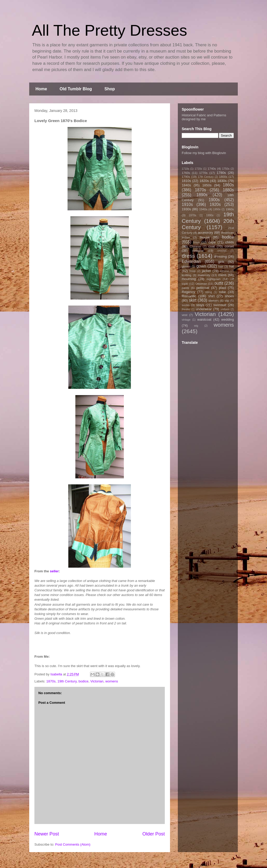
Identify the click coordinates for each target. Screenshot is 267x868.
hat (232, 266)
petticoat (203, 288)
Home (41, 89)
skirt (193, 300)
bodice (83, 681)
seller (54, 571)
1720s (198, 169)
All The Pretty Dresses (110, 30)
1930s (186, 209)
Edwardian (191, 261)
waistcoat (204, 319)
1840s (186, 185)
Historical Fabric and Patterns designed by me (204, 117)
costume (198, 251)
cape (212, 242)
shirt (211, 296)
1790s (186, 177)
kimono (225, 271)
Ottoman (201, 284)
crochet (222, 251)
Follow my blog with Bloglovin (204, 153)
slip (227, 300)
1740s (212, 169)
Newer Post (47, 834)
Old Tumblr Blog (76, 89)
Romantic (189, 296)
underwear (204, 309)
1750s (226, 169)
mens (222, 275)
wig (196, 326)
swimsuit (220, 305)
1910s (187, 204)
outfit (219, 283)
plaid (222, 288)
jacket (206, 271)
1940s (203, 209)
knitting (187, 275)
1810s (186, 181)
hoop (193, 271)
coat (212, 246)
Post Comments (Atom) (73, 844)
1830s (222, 181)
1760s (186, 173)
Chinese (195, 246)
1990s (210, 215)
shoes (229, 296)
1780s (221, 173)
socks (186, 305)
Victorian (97, 681)
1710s (185, 169)
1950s (217, 209)
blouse (205, 237)
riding (208, 292)
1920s (215, 204)
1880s (229, 190)
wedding (228, 319)
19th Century (67, 681)
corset (229, 246)
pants (186, 288)
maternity (204, 275)
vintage (186, 320)
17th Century (206, 177)
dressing (220, 256)
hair (221, 266)
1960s (230, 209)
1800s (223, 177)
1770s (203, 173)
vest (184, 315)
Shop (110, 89)
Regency (188, 292)
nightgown (214, 279)
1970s (192, 215)
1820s (204, 181)
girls (221, 262)
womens (112, 681)
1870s (51, 681)
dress (188, 256)
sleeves (214, 300)
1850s (207, 185)
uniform (225, 309)
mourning (189, 279)
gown (201, 266)
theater (186, 309)
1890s (202, 195)
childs (230, 242)
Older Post (154, 834)
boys (196, 242)
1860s (228, 185)
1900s (214, 200)
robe (222, 292)
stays (200, 305)
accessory (206, 233)
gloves (186, 266)
